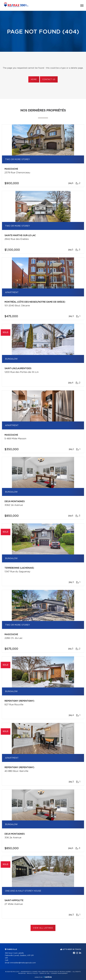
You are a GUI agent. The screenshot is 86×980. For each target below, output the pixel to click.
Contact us (49, 80)
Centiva (48, 977)
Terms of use (44, 973)
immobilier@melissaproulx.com (23, 963)
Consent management (59, 973)
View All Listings (43, 928)
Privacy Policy (32, 973)
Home (34, 80)
